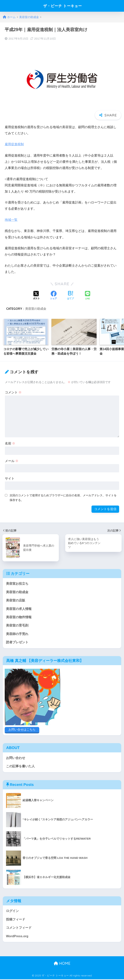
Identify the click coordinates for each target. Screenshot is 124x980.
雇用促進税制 (14, 144)
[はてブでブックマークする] (70, 295)
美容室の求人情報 (19, 609)
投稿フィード (16, 920)
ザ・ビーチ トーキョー (62, 6)
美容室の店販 (16, 600)
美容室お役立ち (17, 583)
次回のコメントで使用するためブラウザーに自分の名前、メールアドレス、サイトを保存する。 (63, 497)
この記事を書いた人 (20, 767)
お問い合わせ (16, 758)
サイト (10, 478)
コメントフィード (19, 928)
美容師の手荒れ (17, 634)
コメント (13, 392)
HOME (62, 964)
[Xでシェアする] (36, 295)
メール (12, 461)
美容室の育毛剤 (17, 626)
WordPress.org (17, 937)
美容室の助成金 (36, 308)
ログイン (12, 911)
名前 (10, 443)
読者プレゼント (17, 642)
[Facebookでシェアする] (54, 295)
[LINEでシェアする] (88, 295)
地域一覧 (11, 220)
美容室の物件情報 (19, 617)
